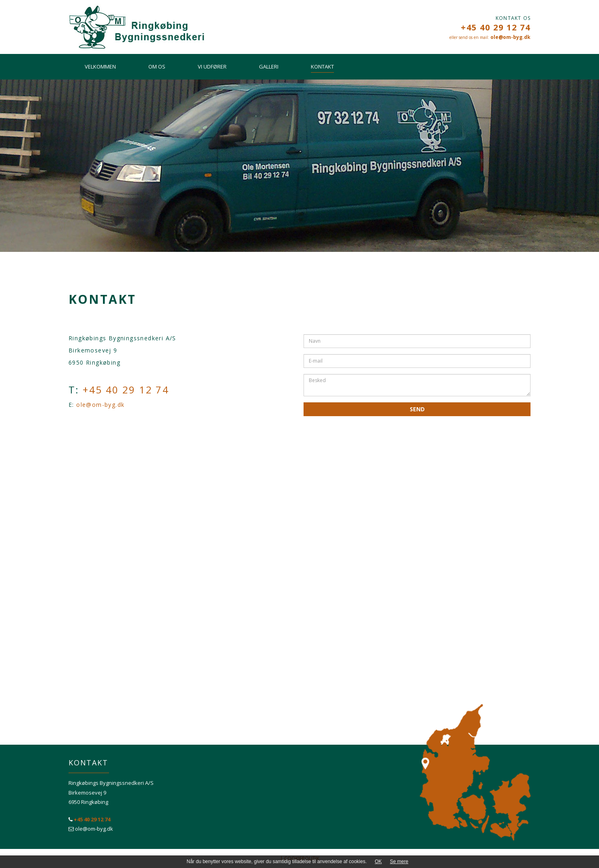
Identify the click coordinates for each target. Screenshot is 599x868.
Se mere (399, 862)
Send (417, 409)
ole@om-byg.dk (510, 37)
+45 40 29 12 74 (496, 27)
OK (378, 862)
